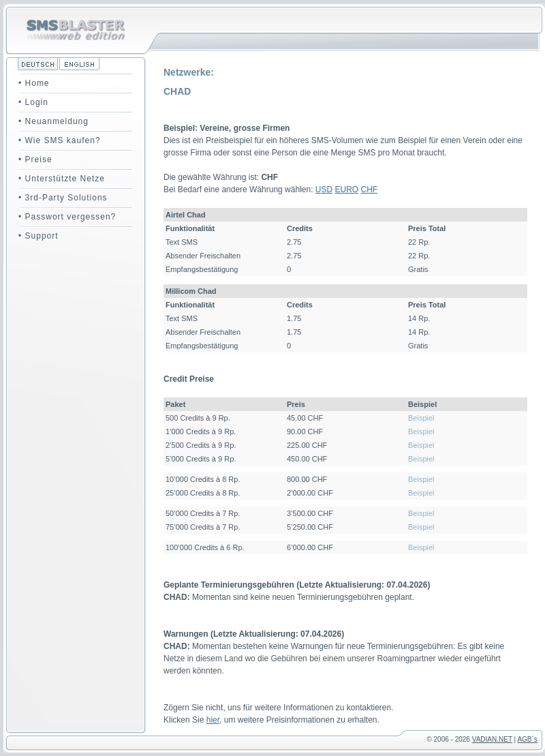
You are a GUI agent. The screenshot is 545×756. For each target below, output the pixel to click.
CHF (370, 190)
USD (324, 190)
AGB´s (527, 739)
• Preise (35, 160)
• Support (38, 236)
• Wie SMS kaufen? (60, 140)
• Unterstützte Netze (62, 179)
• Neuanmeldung (53, 121)
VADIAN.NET (492, 739)
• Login (33, 102)
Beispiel (421, 418)
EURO (347, 190)
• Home (34, 83)
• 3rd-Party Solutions (63, 198)
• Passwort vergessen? (67, 217)
